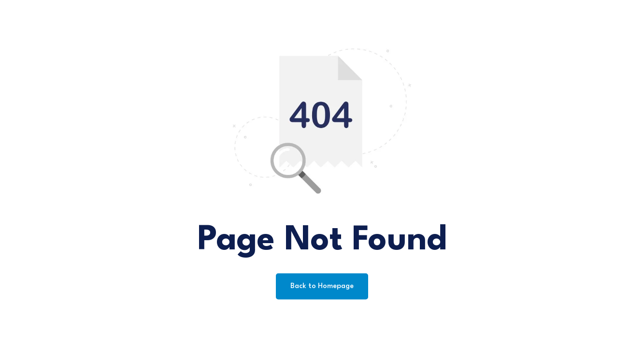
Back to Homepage (322, 286)
